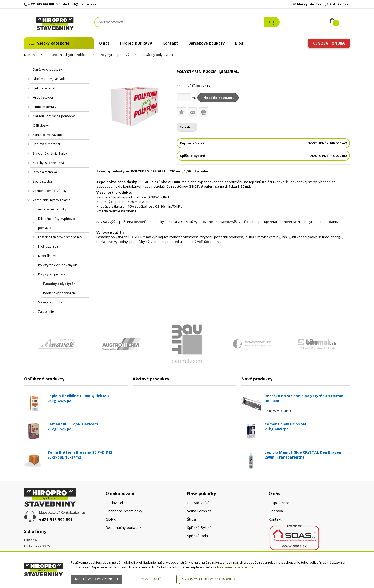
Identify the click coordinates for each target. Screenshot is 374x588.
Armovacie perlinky (52, 209)
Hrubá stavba (43, 97)
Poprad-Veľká (198, 503)
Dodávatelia (116, 503)
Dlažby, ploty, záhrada (49, 79)
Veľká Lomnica (199, 511)
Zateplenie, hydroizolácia (68, 55)
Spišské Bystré (199, 528)
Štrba (191, 519)
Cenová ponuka (329, 43)
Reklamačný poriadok (124, 528)
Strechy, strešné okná (48, 163)
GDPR (111, 519)
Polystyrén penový (115, 55)
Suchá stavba (42, 181)
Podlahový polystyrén (59, 293)
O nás (104, 43)
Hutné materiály (44, 107)
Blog (239, 43)
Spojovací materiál (46, 144)
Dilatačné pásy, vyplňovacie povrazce (58, 223)
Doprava (276, 511)
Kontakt (170, 43)
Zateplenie (46, 312)
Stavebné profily (50, 302)
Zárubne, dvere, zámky (50, 191)
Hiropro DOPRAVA (136, 43)
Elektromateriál (44, 88)
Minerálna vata (49, 256)
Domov (30, 55)
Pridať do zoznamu (218, 98)
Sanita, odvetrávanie (48, 135)
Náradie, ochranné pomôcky (54, 116)
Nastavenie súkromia (235, 567)
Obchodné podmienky (124, 511)
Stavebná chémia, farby (50, 153)
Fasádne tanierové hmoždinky (60, 237)
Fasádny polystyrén (157, 55)
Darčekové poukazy (207, 43)
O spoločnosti (280, 503)
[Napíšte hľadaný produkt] (179, 22)
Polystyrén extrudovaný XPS (58, 265)
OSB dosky (41, 125)
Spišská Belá (197, 536)
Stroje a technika (45, 172)
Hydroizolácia (48, 246)
